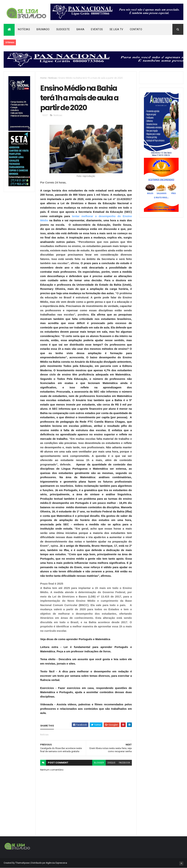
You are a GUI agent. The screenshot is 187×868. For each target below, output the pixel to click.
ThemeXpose (22, 863)
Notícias (24, 29)
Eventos (97, 29)
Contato (136, 29)
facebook (124, 763)
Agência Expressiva (56, 863)
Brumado (43, 29)
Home (43, 78)
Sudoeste (63, 29)
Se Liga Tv (116, 29)
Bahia (81, 29)
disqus (111, 763)
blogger (99, 763)
